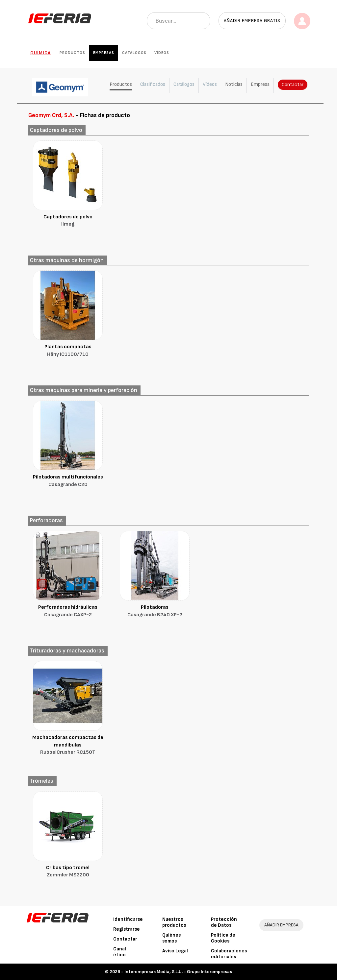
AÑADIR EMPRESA (281, 925)
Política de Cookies (223, 938)
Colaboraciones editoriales (229, 954)
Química (40, 53)
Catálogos (134, 53)
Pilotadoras (155, 612)
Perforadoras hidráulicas (68, 612)
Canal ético (120, 952)
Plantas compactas (68, 351)
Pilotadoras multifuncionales (68, 481)
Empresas (104, 53)
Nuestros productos (174, 922)
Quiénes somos (171, 938)
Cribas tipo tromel (68, 872)
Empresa (260, 84)
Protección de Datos (224, 922)
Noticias (234, 84)
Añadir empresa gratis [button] (252, 21)
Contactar (293, 85)
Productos (72, 53)
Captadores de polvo (68, 221)
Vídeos (162, 53)
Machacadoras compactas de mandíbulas (68, 746)
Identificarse (128, 919)
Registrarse (127, 929)
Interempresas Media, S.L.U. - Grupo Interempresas (178, 972)
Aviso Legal (175, 951)
